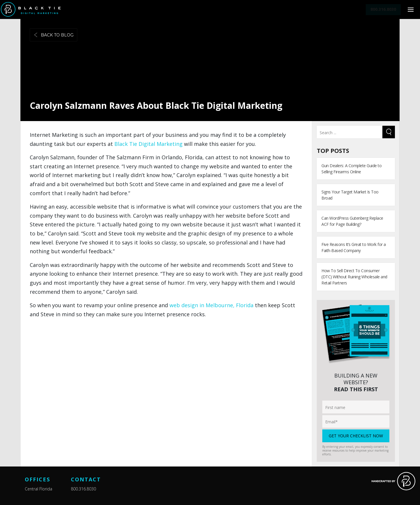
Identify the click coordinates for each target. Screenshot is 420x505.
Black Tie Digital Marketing (148, 144)
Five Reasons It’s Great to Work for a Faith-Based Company (354, 247)
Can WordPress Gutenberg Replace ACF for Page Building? (352, 221)
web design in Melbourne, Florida (211, 305)
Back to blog (54, 35)
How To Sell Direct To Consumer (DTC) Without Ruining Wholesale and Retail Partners (354, 277)
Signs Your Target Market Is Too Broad (350, 195)
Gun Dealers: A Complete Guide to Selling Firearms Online (351, 169)
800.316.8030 (83, 489)
